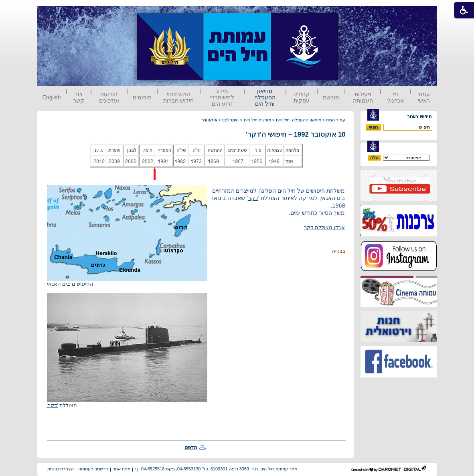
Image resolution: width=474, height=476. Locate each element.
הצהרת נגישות (61, 469)
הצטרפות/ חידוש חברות (178, 97)
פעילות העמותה (363, 97)
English (52, 97)
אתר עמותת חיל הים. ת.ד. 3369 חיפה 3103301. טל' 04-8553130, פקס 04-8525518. (219, 469)
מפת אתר (122, 469)
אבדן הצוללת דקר (324, 227)
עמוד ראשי (424, 97)
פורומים (142, 97)
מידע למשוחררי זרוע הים (222, 97)
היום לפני (230, 120)
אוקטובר (209, 120)
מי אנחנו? (395, 97)
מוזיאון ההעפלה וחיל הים (265, 97)
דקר (253, 198)
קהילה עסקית (302, 97)
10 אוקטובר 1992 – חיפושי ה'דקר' (296, 134)
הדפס (191, 447)
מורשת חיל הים (257, 120)
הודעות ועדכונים (109, 97)
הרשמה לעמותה (93, 469)
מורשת (331, 97)
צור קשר (79, 97)
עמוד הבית (336, 120)
